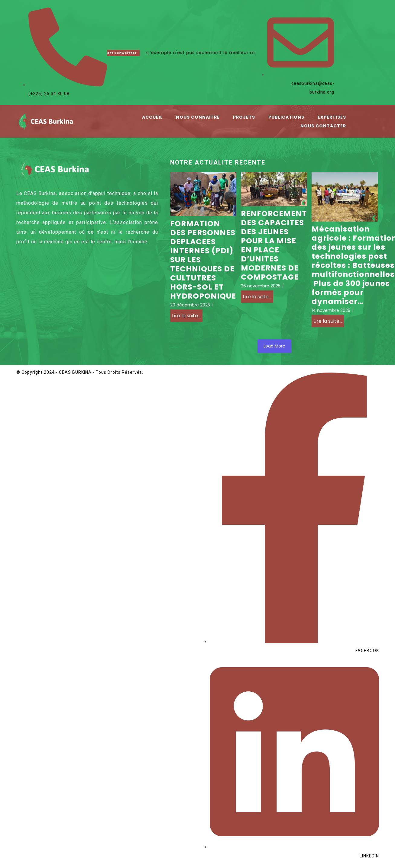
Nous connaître (198, 117)
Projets (244, 117)
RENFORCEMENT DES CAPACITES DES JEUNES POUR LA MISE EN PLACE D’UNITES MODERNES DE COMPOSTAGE (274, 245)
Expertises (332, 117)
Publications (286, 117)
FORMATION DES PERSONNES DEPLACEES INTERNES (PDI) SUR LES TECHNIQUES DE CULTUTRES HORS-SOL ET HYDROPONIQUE (203, 260)
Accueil (152, 117)
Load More (274, 346)
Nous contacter (323, 126)
